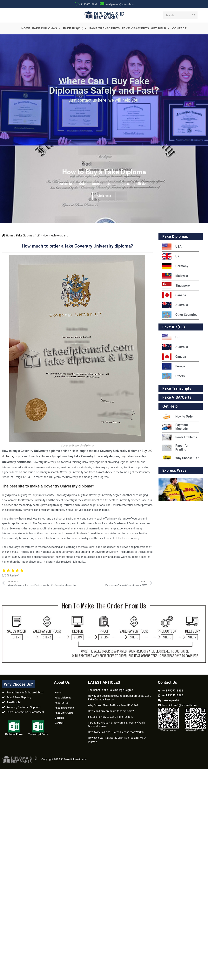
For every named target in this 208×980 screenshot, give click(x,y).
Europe (174, 367)
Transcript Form (38, 735)
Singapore (176, 286)
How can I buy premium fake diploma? (111, 712)
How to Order (178, 417)
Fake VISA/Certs (177, 398)
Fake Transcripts (177, 389)
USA (172, 247)
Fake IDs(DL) (174, 328)
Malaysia (175, 277)
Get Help (60, 719)
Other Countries (180, 315)
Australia (175, 306)
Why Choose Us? (181, 459)
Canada (174, 296)
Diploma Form (14, 735)
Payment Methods (175, 428)
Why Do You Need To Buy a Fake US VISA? (113, 706)
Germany (175, 267)
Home (8, 236)
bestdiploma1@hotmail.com (120, 4)
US (171, 338)
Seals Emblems (180, 438)
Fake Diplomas (25, 236)
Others (174, 377)
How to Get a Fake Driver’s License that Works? (116, 733)
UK (38, 236)
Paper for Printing (175, 448)
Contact (59, 724)
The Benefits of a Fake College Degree (110, 691)
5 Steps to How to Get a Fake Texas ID (111, 718)
